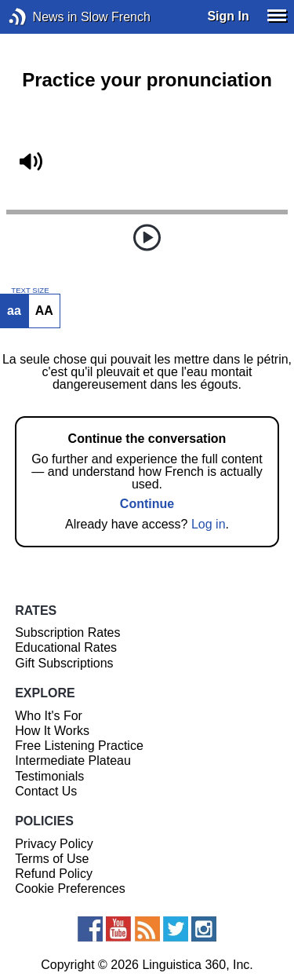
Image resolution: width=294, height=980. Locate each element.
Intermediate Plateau (73, 761)
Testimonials (49, 776)
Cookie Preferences (70, 889)
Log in (209, 524)
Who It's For (49, 716)
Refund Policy (54, 874)
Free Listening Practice (79, 746)
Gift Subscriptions (64, 663)
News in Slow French (41, 17)
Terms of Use (52, 859)
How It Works (52, 731)
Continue (147, 504)
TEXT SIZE (30, 291)
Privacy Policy (54, 844)
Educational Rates (66, 647)
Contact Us (46, 791)
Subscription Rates (67, 633)
